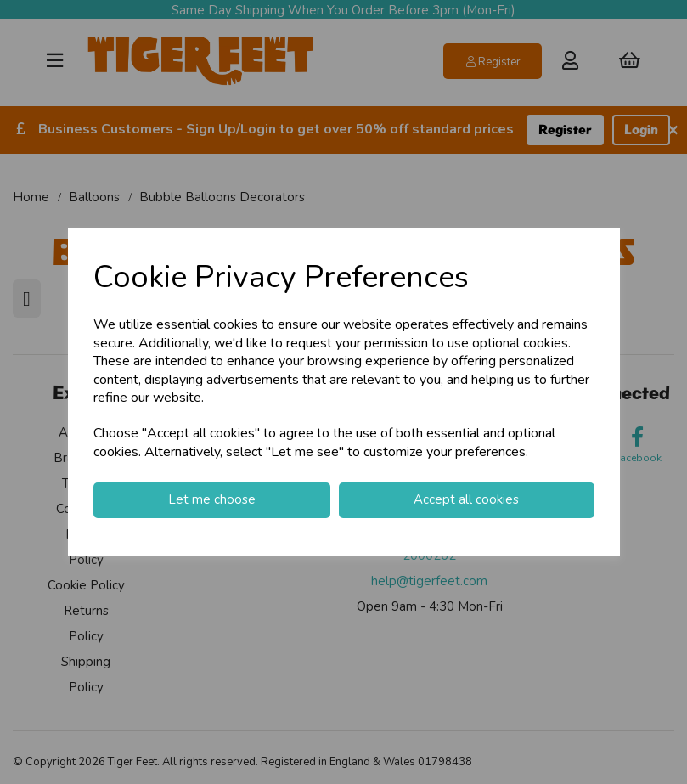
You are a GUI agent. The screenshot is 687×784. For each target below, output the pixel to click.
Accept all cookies (466, 499)
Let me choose (212, 499)
